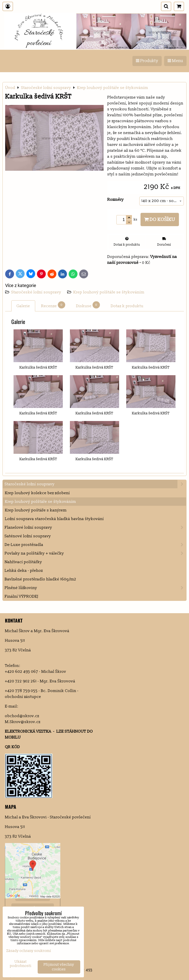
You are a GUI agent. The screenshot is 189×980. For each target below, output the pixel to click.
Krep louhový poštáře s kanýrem (36, 510)
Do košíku (160, 220)
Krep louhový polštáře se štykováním (109, 292)
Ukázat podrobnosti (21, 964)
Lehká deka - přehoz (24, 571)
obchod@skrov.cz (22, 716)
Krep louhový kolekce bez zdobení (37, 493)
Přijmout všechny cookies (59, 967)
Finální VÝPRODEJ (22, 596)
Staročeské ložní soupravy (37, 292)
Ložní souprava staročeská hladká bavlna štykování (54, 519)
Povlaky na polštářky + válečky (95, 553)
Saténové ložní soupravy (28, 536)
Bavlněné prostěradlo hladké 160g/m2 (40, 579)
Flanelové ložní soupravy (95, 527)
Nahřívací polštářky (23, 562)
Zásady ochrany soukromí (29, 951)
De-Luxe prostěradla (95, 545)
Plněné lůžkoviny (95, 588)
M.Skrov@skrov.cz (23, 722)
